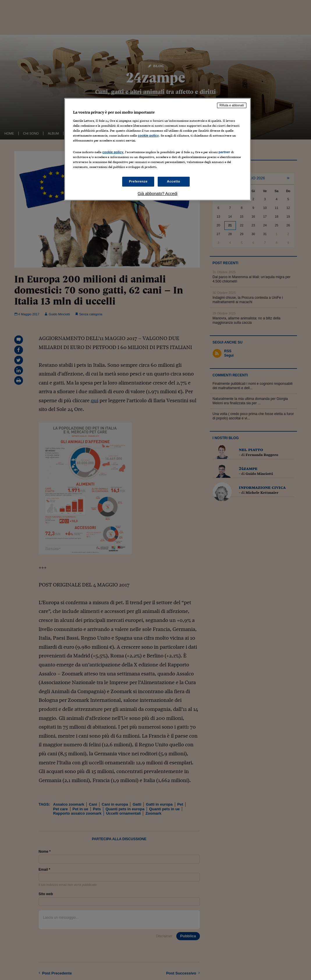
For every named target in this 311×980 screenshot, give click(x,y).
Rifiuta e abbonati (232, 105)
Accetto (174, 181)
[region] (158, 149)
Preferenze (138, 181)
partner (224, 152)
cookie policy (148, 135)
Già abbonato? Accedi (158, 194)
